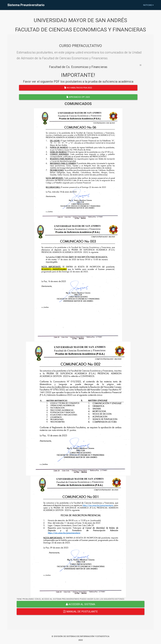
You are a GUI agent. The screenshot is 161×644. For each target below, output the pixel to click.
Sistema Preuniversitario (26, 5)
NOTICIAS (148, 5)
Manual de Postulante (80, 611)
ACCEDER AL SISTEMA (80, 604)
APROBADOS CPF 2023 (78, 97)
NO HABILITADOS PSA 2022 (78, 88)
